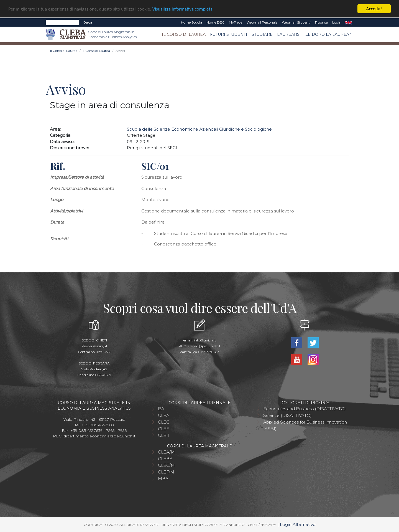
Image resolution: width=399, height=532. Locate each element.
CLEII (163, 435)
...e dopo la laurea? (328, 34)
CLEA (164, 415)
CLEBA (165, 459)
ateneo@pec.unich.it (204, 346)
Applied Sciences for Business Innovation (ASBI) (305, 425)
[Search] (62, 22)
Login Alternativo (298, 524)
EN (348, 22)
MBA (163, 479)
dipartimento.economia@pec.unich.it (99, 436)
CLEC (164, 422)
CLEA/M (166, 452)
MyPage (236, 22)
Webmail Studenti (296, 22)
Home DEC (215, 22)
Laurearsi (289, 34)
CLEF (163, 429)
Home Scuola (191, 22)
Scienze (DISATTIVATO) (287, 415)
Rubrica (321, 22)
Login (337, 22)
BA (161, 409)
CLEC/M (166, 465)
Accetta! (374, 9)
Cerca (87, 22)
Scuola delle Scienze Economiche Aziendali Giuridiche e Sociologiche (199, 129)
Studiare (262, 34)
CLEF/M (166, 472)
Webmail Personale (262, 22)
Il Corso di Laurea (184, 34)
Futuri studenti (229, 34)
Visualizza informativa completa (183, 9)
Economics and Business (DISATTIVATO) (305, 409)
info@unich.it (205, 340)
